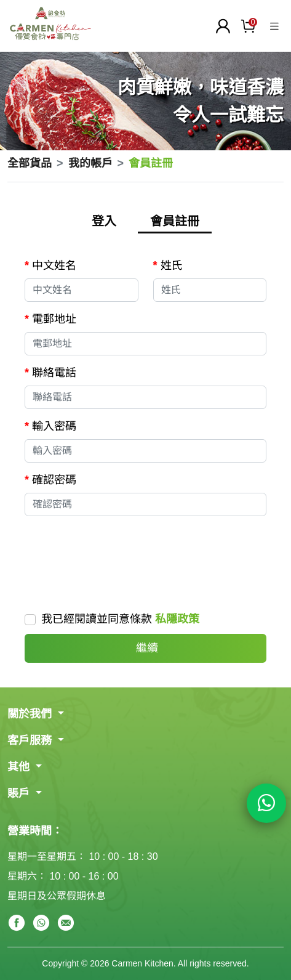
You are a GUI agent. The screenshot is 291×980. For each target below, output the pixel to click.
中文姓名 (54, 265)
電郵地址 (54, 319)
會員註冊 (175, 221)
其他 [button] (20, 767)
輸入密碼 (54, 426)
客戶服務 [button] (31, 740)
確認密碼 (54, 480)
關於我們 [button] (31, 714)
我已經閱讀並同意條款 (120, 619)
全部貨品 (30, 163)
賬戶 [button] (20, 793)
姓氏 (172, 265)
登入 (104, 221)
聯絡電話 (54, 373)
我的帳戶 (90, 163)
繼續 (145, 648)
